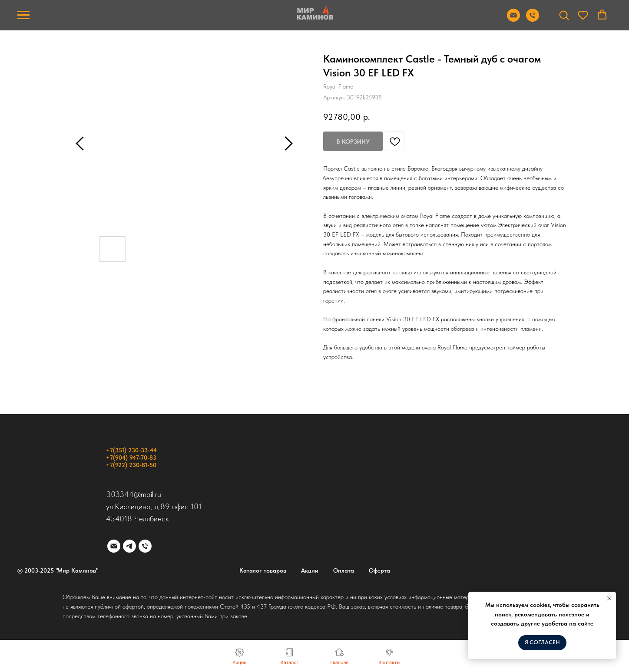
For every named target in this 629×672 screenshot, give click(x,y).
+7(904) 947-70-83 (131, 458)
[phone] (145, 546)
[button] (564, 15)
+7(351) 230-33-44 (131, 450)
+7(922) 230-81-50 (131, 465)
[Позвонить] (533, 19)
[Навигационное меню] (23, 15)
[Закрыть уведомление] (609, 598)
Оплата (344, 570)
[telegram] (129, 546)
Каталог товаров (263, 570)
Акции (310, 570)
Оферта (379, 570)
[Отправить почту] (513, 19)
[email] (114, 546)
